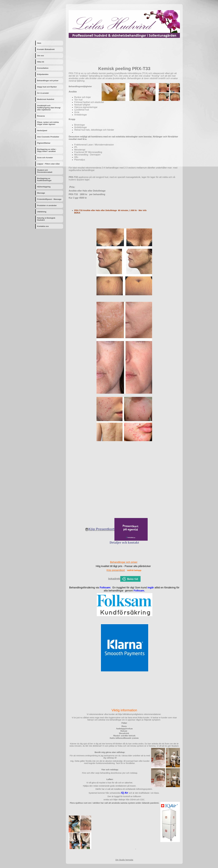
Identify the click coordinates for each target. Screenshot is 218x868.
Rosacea (41, 116)
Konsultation (43, 68)
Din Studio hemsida (124, 860)
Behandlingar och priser (48, 81)
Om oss (41, 56)
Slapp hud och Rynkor (47, 87)
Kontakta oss (43, 226)
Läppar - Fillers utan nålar (48, 164)
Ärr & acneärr (43, 93)
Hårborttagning (44, 187)
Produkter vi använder (47, 205)
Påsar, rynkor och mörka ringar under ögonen (48, 123)
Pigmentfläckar (44, 143)
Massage (41, 193)
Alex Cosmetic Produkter (48, 137)
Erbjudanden (43, 74)
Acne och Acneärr (45, 158)
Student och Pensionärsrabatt (45, 171)
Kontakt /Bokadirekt (46, 49)
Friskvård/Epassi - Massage (49, 199)
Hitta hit (41, 62)
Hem (39, 43)
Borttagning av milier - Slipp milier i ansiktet (47, 150)
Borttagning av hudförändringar (44, 179)
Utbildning (42, 212)
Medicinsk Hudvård (46, 99)
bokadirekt (114, 579)
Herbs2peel (42, 131)
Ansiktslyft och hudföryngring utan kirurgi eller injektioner (49, 108)
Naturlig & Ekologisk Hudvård (46, 219)
